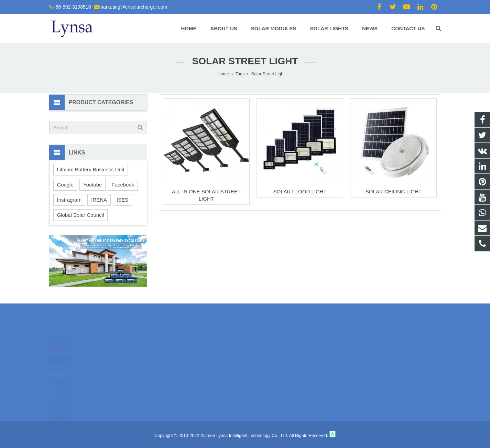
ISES (122, 200)
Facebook (123, 185)
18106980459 (269, 343)
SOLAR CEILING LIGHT (394, 191)
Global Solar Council (81, 215)
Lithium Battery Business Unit (91, 169)
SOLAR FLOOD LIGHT (300, 191)
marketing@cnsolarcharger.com (133, 7)
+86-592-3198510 (72, 7)
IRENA (99, 200)
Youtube (93, 185)
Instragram (69, 200)
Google (65, 185)
